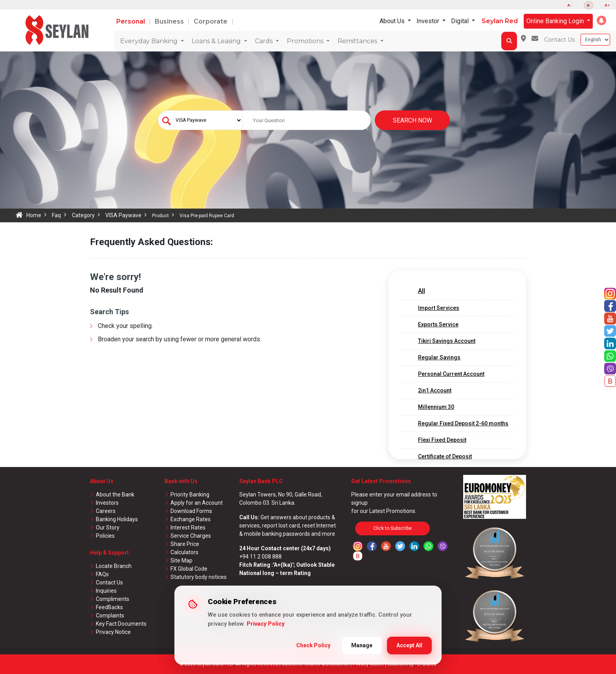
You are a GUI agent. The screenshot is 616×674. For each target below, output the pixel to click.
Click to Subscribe (392, 528)
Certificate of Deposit (445, 456)
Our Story (108, 527)
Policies (105, 536)
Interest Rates (188, 527)
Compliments (113, 599)
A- (570, 5)
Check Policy (313, 645)
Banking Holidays (117, 519)
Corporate (211, 21)
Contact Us (559, 40)
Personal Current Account (451, 374)
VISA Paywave (123, 215)
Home (34, 215)
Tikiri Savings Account (447, 341)
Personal (131, 21)
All (422, 291)
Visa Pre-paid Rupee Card (207, 216)
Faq (56, 215)
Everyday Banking (150, 41)
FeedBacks (109, 607)
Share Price (185, 544)
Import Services (439, 308)
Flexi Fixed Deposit (442, 440)
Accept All (409, 645)
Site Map (181, 560)
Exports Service (438, 324)
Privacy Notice (113, 632)
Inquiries (106, 591)
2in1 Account (435, 390)
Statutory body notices (199, 577)
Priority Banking (190, 495)
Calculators (184, 552)
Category (83, 215)
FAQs (102, 574)
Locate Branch (114, 566)
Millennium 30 (436, 407)
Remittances (358, 41)
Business (170, 21)
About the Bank (115, 495)
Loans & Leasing (217, 41)
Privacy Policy (266, 624)
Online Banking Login (556, 21)
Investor (429, 21)
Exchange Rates (191, 519)
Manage (362, 645)
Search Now (412, 120)
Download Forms (191, 511)
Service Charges (191, 536)
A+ (607, 5)
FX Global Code (189, 569)
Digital (461, 21)
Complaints (110, 615)
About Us (393, 21)
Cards (265, 41)
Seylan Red (500, 21)
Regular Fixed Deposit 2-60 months (463, 423)
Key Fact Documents (121, 624)
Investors (107, 503)
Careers (106, 511)
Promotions (306, 41)
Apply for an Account (197, 503)
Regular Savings (439, 357)
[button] (601, 20)
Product (160, 216)
